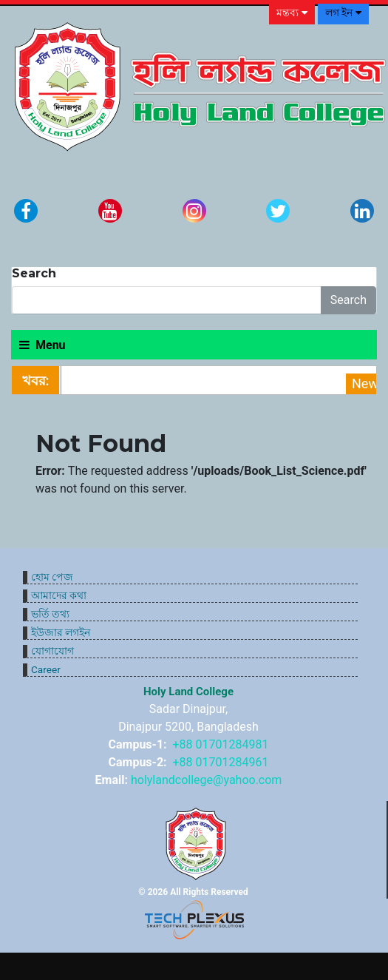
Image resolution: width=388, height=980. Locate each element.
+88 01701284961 (221, 762)
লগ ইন (343, 13)
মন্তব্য (292, 13)
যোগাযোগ (52, 651)
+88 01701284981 (221, 744)
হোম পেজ (52, 577)
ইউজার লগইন (61, 632)
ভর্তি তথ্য (50, 614)
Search (348, 300)
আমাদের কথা (59, 595)
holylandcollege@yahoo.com (206, 780)
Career (46, 669)
